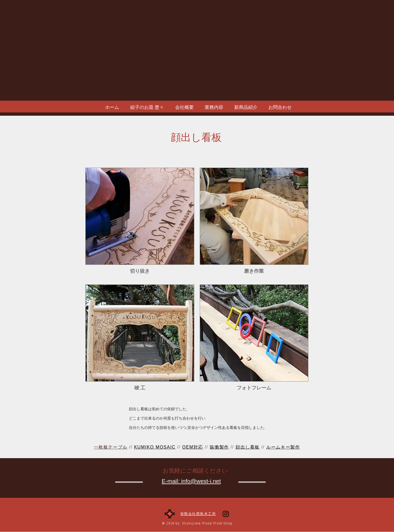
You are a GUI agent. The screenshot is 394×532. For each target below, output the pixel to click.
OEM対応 (193, 447)
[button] (140, 223)
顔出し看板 (248, 447)
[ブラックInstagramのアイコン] (226, 514)
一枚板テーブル (111, 447)
